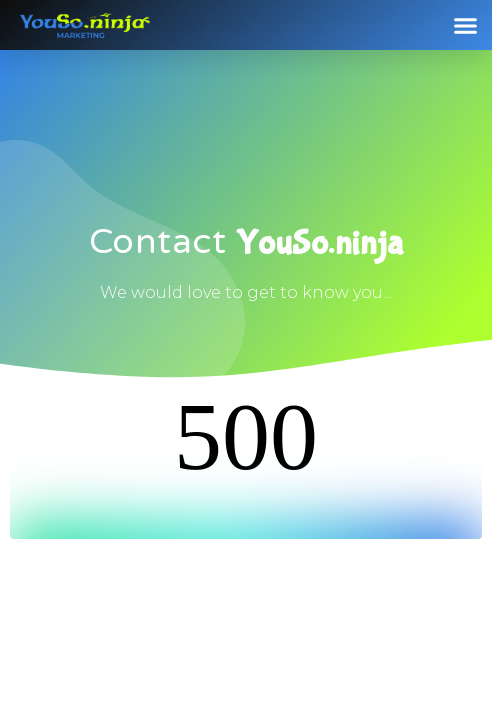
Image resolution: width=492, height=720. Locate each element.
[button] (466, 25)
